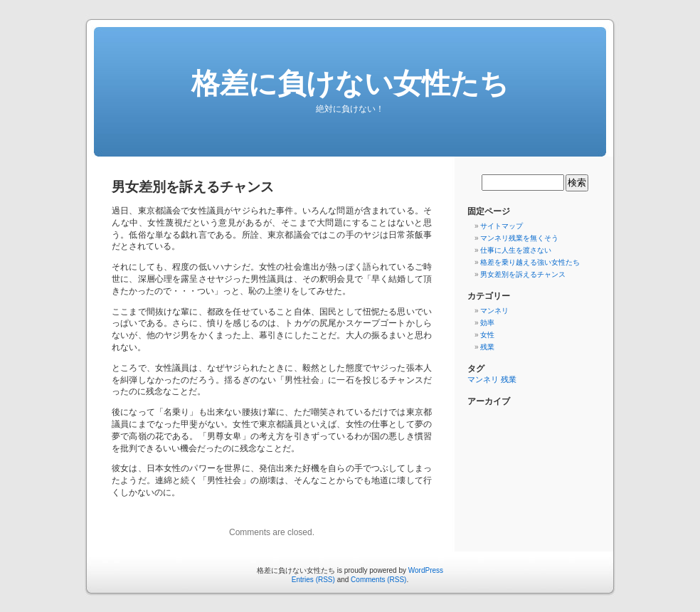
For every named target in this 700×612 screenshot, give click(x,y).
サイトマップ (502, 226)
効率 (487, 323)
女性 (487, 335)
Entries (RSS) (313, 580)
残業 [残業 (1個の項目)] (509, 379)
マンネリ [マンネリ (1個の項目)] (483, 379)
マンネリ (494, 311)
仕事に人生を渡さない (516, 250)
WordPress (426, 570)
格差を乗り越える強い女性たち (530, 262)
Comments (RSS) (378, 580)
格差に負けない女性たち (350, 83)
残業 (487, 347)
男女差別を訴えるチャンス (523, 274)
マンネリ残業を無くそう (519, 238)
